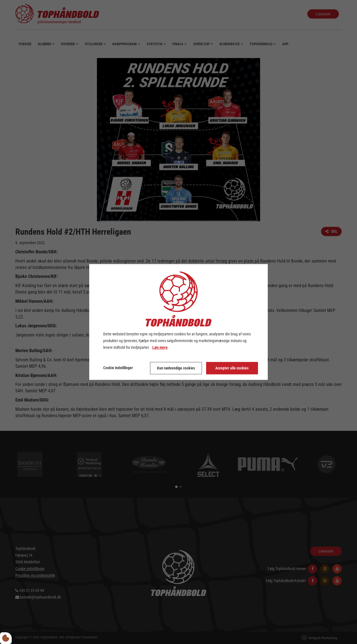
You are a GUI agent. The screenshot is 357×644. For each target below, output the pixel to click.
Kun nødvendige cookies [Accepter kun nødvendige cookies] (176, 368)
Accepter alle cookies (232, 368)
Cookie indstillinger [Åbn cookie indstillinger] (118, 368)
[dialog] (178, 322)
